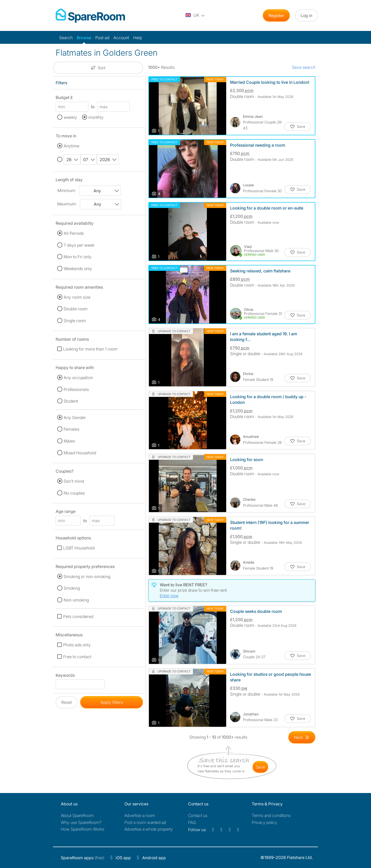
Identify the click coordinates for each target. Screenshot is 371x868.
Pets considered (78, 616)
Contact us (198, 815)
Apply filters (112, 702)
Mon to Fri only (78, 257)
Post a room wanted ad (145, 822)
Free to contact (77, 657)
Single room (75, 321)
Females (71, 429)
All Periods (74, 233)
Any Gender (75, 418)
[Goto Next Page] (302, 737)
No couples (74, 493)
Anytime (71, 146)
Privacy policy (264, 822)
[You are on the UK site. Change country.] (195, 15)
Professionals (76, 389)
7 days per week (79, 245)
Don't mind (74, 481)
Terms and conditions (271, 815)
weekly (70, 117)
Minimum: (67, 190)
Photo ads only (77, 645)
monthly (96, 117)
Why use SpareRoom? (81, 822)
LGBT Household (79, 548)
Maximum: (67, 204)
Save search (304, 67)
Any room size (77, 297)
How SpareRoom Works (83, 829)
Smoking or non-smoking (87, 577)
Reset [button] (67, 702)
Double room (76, 309)
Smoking (72, 588)
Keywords (65, 676)
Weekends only (78, 269)
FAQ (192, 822)
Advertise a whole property (149, 829)
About (77, 815)
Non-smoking (76, 600)
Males (69, 441)
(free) (83, 858)
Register (276, 15)
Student (71, 401)
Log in (306, 15)
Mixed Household (80, 453)
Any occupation (78, 378)
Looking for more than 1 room (90, 349)
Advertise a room (140, 815)
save (260, 767)
